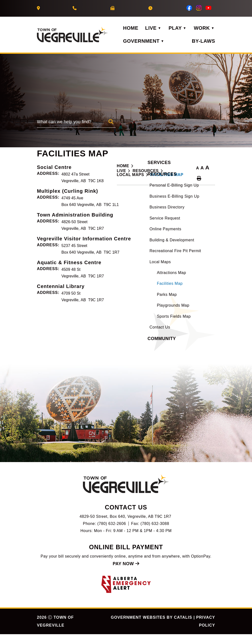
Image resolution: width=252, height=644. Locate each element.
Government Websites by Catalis (151, 627)
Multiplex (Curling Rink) (147, 235)
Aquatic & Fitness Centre (149, 306)
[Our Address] (39, 8)
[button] (111, 122)
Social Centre (134, 211)
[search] (73, 123)
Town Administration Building (155, 259)
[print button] (199, 178)
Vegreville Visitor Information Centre (164, 283)
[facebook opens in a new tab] (189, 8)
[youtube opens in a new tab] (208, 8)
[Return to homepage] (126, 166)
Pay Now (126, 574)
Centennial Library (141, 330)
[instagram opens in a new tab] (199, 8)
